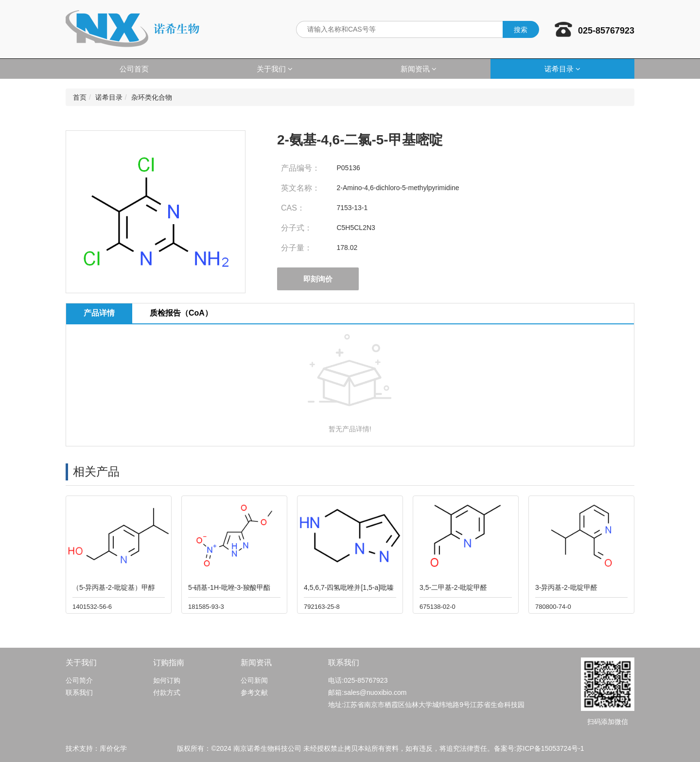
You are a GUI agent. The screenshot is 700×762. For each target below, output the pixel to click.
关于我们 (275, 69)
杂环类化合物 (152, 97)
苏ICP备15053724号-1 (550, 748)
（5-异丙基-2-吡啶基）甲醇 (114, 587)
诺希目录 (562, 69)
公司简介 (79, 680)
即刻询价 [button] (318, 279)
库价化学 (113, 748)
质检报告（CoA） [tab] (181, 313)
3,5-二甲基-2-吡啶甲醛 (453, 587)
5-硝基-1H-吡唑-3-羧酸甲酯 (229, 587)
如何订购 (167, 680)
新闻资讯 (419, 69)
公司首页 (134, 69)
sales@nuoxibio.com (375, 692)
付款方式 (167, 692)
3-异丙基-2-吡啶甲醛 (566, 587)
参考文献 (254, 692)
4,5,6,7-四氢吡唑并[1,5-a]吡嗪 (349, 587)
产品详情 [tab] (99, 313)
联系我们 (79, 692)
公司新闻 (254, 680)
